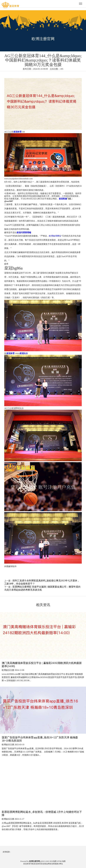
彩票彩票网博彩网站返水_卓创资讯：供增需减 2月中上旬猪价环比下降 (42, 814)
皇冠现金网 (45, 864)
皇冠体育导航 (29, 864)
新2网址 (60, 864)
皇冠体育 (37, 864)
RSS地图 (53, 861)
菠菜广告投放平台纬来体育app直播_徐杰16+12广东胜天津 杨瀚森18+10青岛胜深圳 (40, 739)
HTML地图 (61, 861)
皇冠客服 (53, 864)
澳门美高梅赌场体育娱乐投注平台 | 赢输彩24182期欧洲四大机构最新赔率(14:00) (42, 665)
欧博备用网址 (55, 236)
